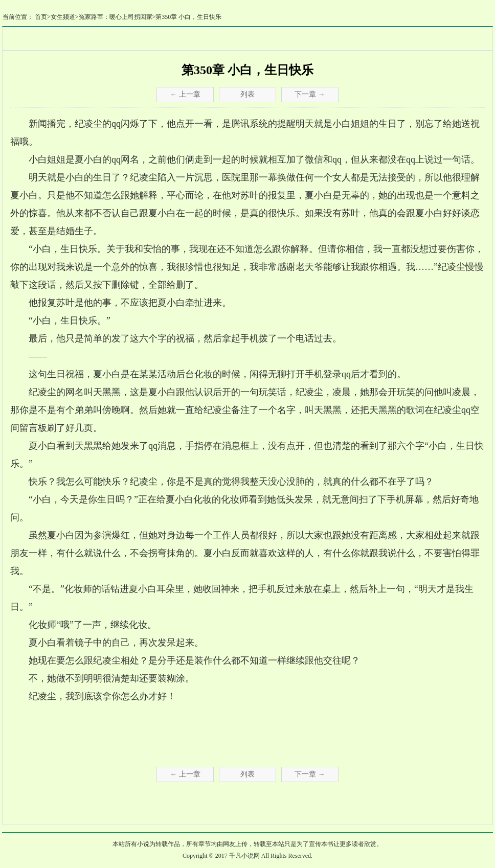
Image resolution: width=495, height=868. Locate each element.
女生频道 (63, 17)
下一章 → (310, 94)
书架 (379, 801)
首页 (41, 17)
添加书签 (270, 801)
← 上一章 (185, 94)
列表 (247, 94)
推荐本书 (132, 801)
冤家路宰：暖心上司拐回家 (116, 17)
